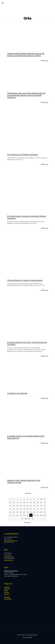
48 (21, 512)
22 (45, 502)
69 (29, 518)
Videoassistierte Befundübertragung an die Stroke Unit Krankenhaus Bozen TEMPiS (26, 54)
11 (45, 499)
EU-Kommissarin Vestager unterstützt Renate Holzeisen (26, 217)
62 (31, 515)
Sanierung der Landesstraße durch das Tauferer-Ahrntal (24, 481)
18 (31, 502)
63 (34, 515)
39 (27, 509)
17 (27, 502)
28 (28, 506)
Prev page (27, 493)
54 (41, 512)
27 (24, 506)
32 (41, 506)
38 (24, 509)
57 (14, 515)
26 (21, 506)
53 (38, 512)
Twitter (6, 591)
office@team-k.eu (9, 557)
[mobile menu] (2, 3)
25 (17, 506)
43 (41, 509)
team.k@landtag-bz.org (11, 541)
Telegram (7, 594)
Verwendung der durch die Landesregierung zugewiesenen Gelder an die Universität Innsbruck (26, 95)
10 (41, 499)
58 (17, 515)
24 (14, 506)
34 (11, 509)
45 (11, 512)
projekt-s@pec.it (9, 560)
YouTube (6, 592)
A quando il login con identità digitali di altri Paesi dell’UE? (26, 437)
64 (38, 515)
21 (41, 502)
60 (24, 515)
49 (24, 512)
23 (11, 506)
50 (28, 512)
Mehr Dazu (45, 60)
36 (17, 509)
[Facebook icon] (24, 638)
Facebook (7, 587)
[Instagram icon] (29, 638)
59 (21, 515)
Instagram (7, 589)
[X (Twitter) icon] (26, 638)
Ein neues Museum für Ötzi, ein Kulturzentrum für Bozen (27, 343)
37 (21, 509)
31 (38, 506)
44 (45, 509)
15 (21, 502)
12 (11, 502)
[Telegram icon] (31, 638)
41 (34, 509)
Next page (28, 522)
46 (14, 512)
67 (22, 518)
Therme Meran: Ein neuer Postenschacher (25, 280)
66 (45, 515)
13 (14, 502)
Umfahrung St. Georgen (17, 393)
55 (45, 512)
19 (34, 502)
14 (17, 502)
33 (45, 506)
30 (34, 506)
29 (31, 506)
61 (27, 515)
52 (34, 512)
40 (31, 509)
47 (17, 512)
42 (38, 509)
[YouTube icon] (27, 638)
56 (11, 515)
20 (38, 502)
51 (31, 512)
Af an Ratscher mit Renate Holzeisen (23, 154)
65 (41, 515)
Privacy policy (8, 599)
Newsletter (7, 597)
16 (24, 502)
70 (33, 518)
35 (14, 509)
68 (26, 518)
